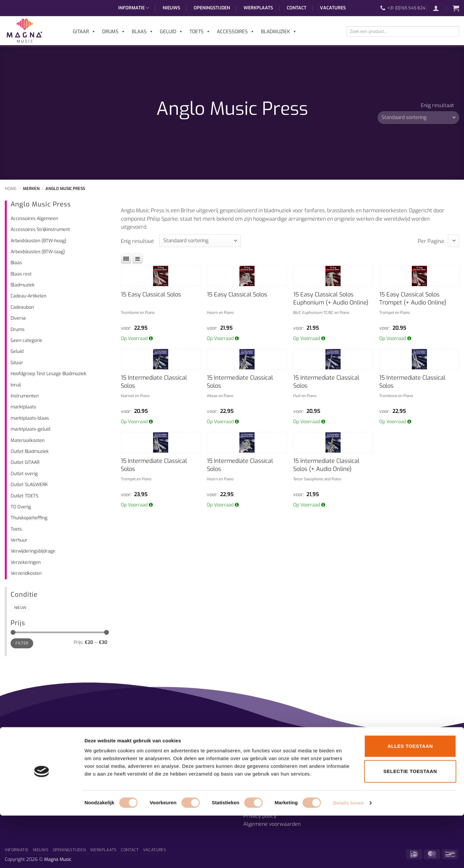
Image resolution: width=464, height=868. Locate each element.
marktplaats (23, 407)
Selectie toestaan (410, 824)
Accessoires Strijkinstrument (40, 229)
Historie (137, 775)
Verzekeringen (26, 562)
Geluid (17, 351)
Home (11, 189)
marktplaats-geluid (30, 429)
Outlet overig (24, 474)
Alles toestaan (410, 798)
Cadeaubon (22, 307)
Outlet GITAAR (25, 462)
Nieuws (171, 8)
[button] (439, 8)
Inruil (16, 385)
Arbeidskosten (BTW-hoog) (39, 241)
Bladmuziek (23, 285)
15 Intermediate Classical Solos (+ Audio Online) (326, 465)
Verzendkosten (26, 573)
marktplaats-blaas (30, 418)
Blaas (16, 263)
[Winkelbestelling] (418, 118)
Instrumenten (25, 396)
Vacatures (333, 8)
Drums (18, 329)
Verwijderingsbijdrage (33, 551)
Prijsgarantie (259, 758)
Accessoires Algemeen (34, 219)
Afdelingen (140, 758)
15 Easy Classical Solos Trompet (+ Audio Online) (413, 299)
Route (250, 775)
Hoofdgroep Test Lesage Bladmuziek (48, 374)
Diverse (18, 318)
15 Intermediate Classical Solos (154, 382)
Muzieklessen (143, 766)
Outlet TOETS (24, 496)
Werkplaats (258, 8)
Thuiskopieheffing (29, 518)
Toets (16, 529)
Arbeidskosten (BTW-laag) (38, 252)
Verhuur (19, 540)
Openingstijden (212, 8)
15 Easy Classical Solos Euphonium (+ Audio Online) (331, 299)
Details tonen (348, 855)
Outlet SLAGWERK (29, 485)
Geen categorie (26, 340)
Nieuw (20, 608)
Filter (22, 643)
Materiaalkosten (28, 440)
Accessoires (236, 32)
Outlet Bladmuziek (30, 451)
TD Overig (21, 507)
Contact (297, 8)
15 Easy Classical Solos (151, 294)
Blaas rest (21, 274)
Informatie (134, 8)
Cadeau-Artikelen (29, 296)
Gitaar (17, 363)
